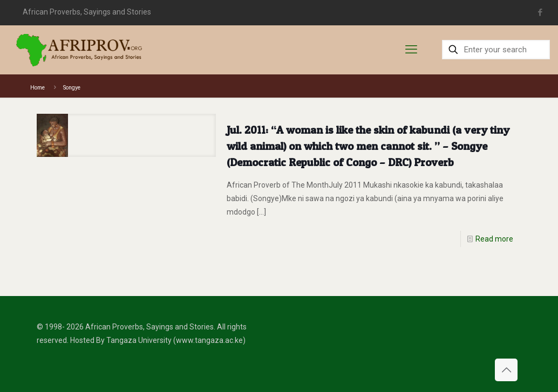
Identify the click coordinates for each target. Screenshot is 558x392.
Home (38, 88)
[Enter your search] (496, 50)
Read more (494, 239)
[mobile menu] (411, 50)
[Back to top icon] (506, 370)
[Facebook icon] (540, 12)
